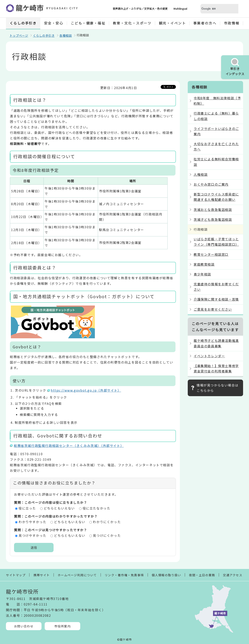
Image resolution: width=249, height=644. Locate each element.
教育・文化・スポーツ (132, 23)
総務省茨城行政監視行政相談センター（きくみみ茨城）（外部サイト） (69, 446)
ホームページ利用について (77, 575)
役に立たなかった (97, 508)
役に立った (27, 508)
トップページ (19, 35)
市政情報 (232, 23)
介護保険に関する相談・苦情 (216, 299)
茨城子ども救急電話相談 (213, 219)
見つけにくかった (107, 535)
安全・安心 (54, 23)
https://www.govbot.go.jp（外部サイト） (86, 390)
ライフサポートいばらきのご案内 (216, 131)
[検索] (215, 9)
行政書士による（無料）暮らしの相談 (216, 116)
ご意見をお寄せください (213, 309)
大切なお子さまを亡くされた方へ (216, 146)
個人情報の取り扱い (166, 575)
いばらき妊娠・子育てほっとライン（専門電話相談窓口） (216, 242)
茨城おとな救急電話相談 (213, 210)
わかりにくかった (107, 522)
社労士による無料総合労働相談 (216, 162)
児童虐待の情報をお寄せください (216, 287)
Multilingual (180, 9)
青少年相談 (202, 274)
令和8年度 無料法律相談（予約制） (217, 101)
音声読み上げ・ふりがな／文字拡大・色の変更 (140, 9)
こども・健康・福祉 (88, 23)
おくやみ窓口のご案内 (211, 184)
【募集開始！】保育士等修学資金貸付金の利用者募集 (216, 368)
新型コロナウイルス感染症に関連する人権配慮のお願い (216, 197)
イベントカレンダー (209, 356)
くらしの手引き (23, 23)
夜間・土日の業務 (202, 575)
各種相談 (66, 35)
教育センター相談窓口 (211, 254)
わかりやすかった (33, 522)
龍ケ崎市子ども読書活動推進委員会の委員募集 (216, 343)
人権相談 (201, 174)
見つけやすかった (33, 535)
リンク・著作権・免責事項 (124, 575)
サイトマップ (16, 575)
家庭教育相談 (204, 264)
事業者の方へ (205, 23)
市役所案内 (63, 626)
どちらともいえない (59, 508)
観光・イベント (172, 23)
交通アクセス (233, 575)
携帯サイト (42, 575)
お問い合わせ (24, 626)
